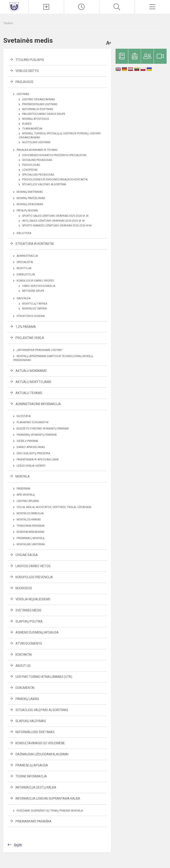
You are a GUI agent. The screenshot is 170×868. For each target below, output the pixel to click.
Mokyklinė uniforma (31, 544)
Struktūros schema (31, 316)
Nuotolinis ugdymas (36, 142)
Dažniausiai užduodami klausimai (42, 754)
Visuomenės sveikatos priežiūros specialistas (54, 155)
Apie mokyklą (26, 495)
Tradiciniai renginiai (31, 526)
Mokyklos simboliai (30, 513)
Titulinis (8, 23)
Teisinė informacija (31, 776)
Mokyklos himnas (29, 520)
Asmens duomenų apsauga (37, 632)
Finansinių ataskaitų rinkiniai (37, 435)
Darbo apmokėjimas (31, 447)
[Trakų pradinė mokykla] (14, 6)
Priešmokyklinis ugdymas (40, 104)
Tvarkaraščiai (32, 129)
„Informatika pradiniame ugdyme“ (40, 350)
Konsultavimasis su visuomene (40, 743)
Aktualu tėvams (29, 393)
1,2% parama (26, 327)
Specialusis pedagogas (38, 175)
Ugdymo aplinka (28, 501)
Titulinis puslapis (30, 60)
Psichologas (31, 165)
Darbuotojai (26, 275)
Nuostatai (24, 416)
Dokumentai (25, 688)
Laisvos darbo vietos (33, 566)
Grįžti (18, 845)
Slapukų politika (29, 621)
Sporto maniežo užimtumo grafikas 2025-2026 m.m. (57, 226)
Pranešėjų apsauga (32, 765)
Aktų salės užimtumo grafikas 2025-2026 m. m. (54, 221)
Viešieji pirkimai (27, 441)
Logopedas (30, 170)
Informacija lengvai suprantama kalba (48, 798)
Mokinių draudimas (30, 204)
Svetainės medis (28, 610)
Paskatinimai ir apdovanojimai (38, 460)
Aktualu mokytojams (33, 382)
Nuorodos (24, 588)
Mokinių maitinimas (30, 192)
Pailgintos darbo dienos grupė (44, 114)
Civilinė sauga (27, 555)
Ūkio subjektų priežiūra (33, 453)
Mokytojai (24, 268)
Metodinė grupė (33, 291)
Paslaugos (24, 82)
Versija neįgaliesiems (33, 599)
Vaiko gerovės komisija (39, 286)
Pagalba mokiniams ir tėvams (37, 150)
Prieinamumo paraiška (34, 821)
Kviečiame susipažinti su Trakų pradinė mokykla (50, 811)
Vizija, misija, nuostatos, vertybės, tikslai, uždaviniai (54, 507)
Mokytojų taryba (35, 304)
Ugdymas (23, 94)
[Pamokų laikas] (82, 7)
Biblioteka (24, 233)
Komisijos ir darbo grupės (35, 281)
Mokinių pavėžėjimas (31, 198)
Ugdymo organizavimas (39, 99)
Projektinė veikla (30, 338)
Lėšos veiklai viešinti (31, 466)
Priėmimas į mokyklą (31, 538)
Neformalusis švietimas (35, 732)
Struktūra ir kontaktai (35, 244)
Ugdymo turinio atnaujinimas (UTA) (44, 677)
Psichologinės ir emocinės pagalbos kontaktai (55, 180)
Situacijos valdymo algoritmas (42, 710)
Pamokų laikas (27, 699)
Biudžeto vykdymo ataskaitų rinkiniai (43, 429)
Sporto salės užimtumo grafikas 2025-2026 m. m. (56, 216)
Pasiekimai (23, 489)
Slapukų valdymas (31, 721)
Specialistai (25, 262)
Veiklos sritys (27, 71)
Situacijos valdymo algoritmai (44, 184)
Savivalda (24, 298)
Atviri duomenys (29, 644)
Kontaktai (24, 655)
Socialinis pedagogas (37, 160)
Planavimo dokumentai (33, 422)
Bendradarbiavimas (30, 532)
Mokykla (23, 476)
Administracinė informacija (38, 404)
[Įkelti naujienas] (46, 7)
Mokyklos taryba (34, 309)
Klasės (27, 124)
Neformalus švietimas (38, 109)
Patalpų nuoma (27, 211)
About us (23, 666)
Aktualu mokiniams (31, 371)
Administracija (27, 256)
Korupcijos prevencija (34, 577)
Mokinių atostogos (36, 119)
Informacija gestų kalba (36, 787)
